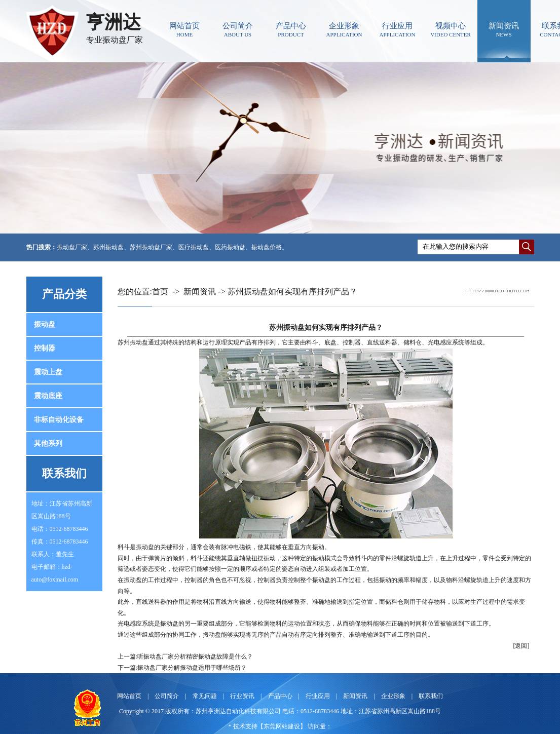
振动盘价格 (267, 247)
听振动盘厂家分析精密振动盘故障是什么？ (195, 656)
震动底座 (48, 396)
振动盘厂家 (72, 247)
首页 (160, 292)
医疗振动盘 (194, 247)
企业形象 (344, 30)
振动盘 (45, 324)
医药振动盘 (230, 247)
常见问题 (205, 696)
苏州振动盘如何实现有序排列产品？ (292, 292)
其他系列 (48, 443)
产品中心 (291, 30)
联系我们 (431, 696)
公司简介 (238, 30)
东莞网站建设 (282, 726)
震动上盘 (48, 372)
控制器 (45, 348)
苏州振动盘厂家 (151, 247)
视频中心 (451, 30)
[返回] (521, 646)
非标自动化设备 (59, 420)
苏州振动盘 (108, 247)
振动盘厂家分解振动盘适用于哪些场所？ (192, 668)
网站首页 (185, 30)
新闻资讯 (504, 30)
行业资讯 (242, 696)
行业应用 (398, 30)
